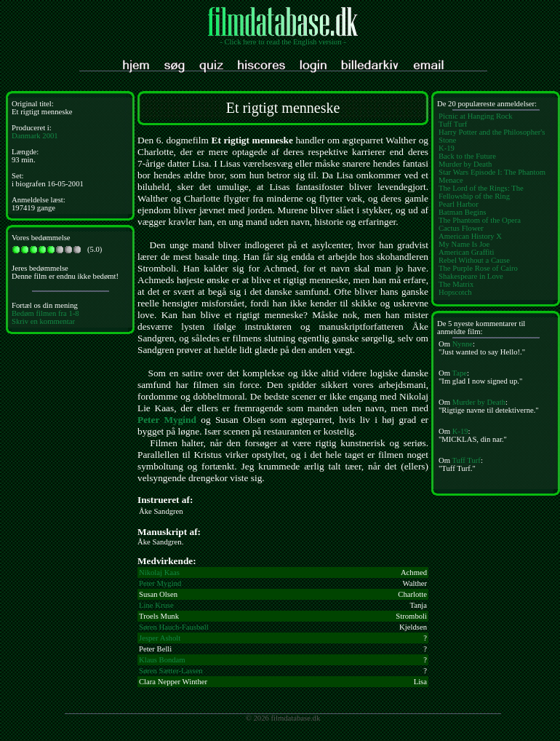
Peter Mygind (167, 420)
